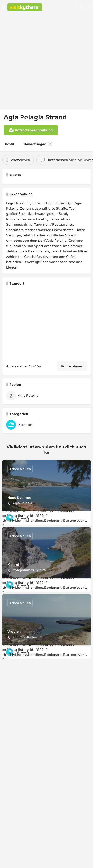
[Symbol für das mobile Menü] (4, 7)
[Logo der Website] (25, 7)
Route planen (72, 366)
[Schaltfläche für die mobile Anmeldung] (75, 7)
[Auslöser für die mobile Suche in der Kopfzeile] (90, 7)
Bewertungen (38, 144)
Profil (9, 144)
